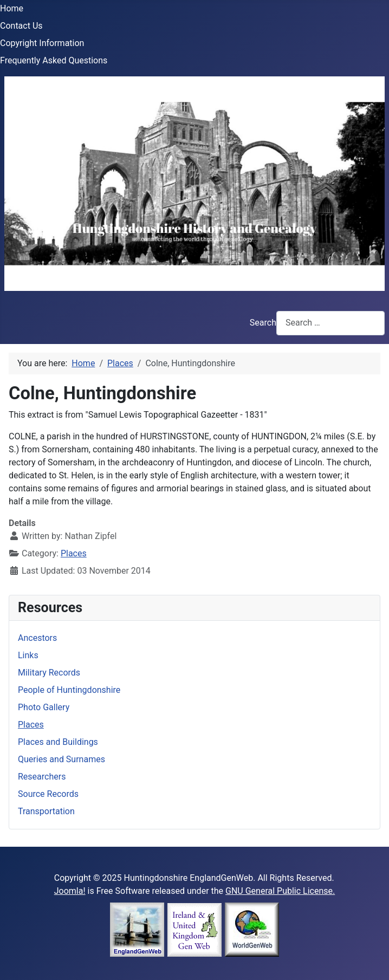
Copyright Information (42, 43)
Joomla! (70, 891)
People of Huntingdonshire (69, 690)
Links (28, 655)
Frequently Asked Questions (54, 60)
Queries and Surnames (61, 759)
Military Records (49, 673)
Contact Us (21, 26)
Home (12, 8)
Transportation (46, 811)
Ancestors (37, 638)
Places (74, 553)
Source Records (48, 794)
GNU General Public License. (280, 891)
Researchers (42, 777)
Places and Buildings (58, 742)
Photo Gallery (44, 707)
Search (263, 323)
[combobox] (330, 323)
